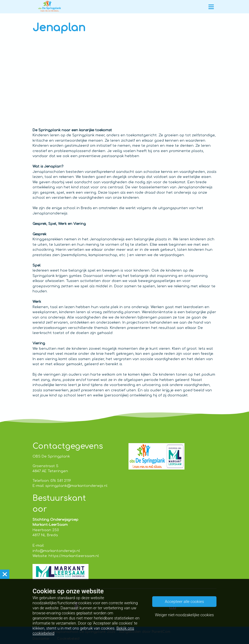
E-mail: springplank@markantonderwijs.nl (70, 486)
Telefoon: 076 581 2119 (52, 481)
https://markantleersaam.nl (74, 556)
